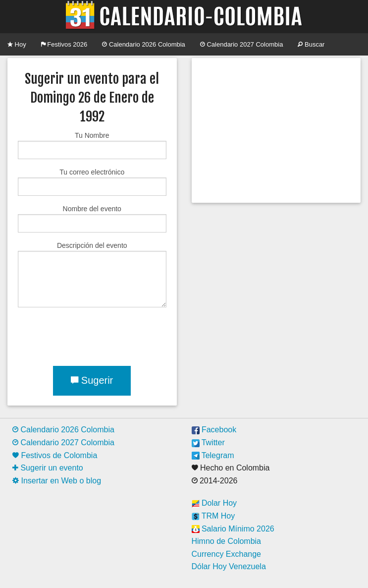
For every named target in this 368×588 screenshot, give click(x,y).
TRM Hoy (213, 516)
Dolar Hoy (214, 503)
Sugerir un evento (48, 468)
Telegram (213, 455)
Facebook (214, 430)
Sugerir (92, 380)
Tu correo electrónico (92, 182)
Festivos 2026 (64, 44)
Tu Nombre (92, 145)
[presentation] (93, 335)
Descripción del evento (92, 274)
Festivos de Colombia (55, 455)
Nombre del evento (92, 219)
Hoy (17, 44)
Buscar (311, 44)
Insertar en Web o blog (57, 481)
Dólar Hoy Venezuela (229, 566)
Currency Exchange (227, 554)
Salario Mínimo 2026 (233, 529)
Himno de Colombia (227, 541)
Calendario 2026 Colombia (144, 44)
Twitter (208, 442)
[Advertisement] (276, 130)
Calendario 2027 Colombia (242, 44)
